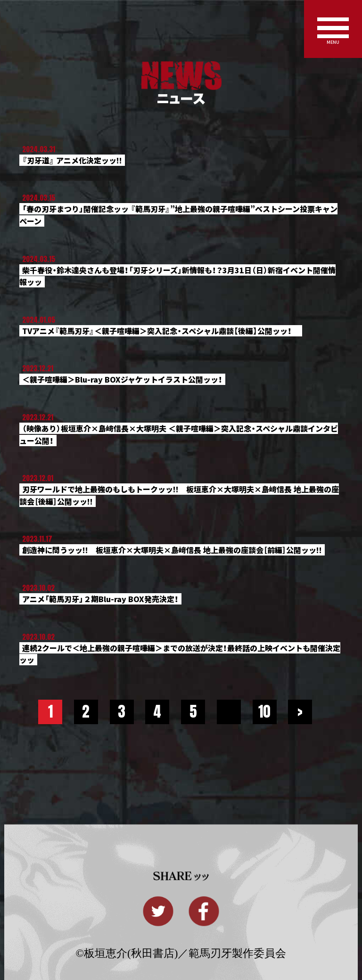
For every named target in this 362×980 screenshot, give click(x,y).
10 (264, 711)
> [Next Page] (300, 711)
